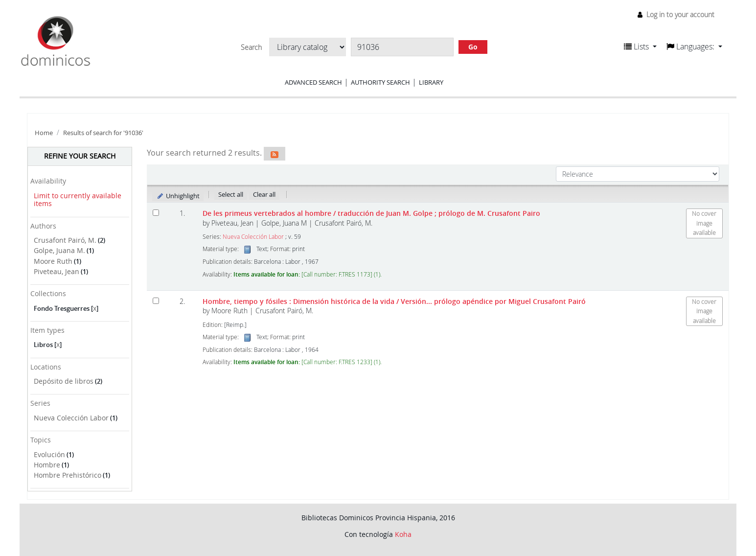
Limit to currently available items (78, 200)
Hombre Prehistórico (68, 475)
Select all (231, 194)
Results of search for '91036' (103, 133)
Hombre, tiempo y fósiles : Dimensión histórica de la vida (394, 301)
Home (44, 133)
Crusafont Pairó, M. (65, 240)
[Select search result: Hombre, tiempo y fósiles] (156, 301)
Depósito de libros (64, 381)
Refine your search (80, 156)
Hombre (47, 465)
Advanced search (313, 82)
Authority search (380, 82)
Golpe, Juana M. (59, 250)
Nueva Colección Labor (71, 418)
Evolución (49, 454)
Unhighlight (178, 196)
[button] (640, 46)
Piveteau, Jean (57, 271)
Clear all (264, 194)
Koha (403, 534)
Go (473, 47)
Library (431, 82)
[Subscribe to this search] (275, 154)
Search (251, 47)
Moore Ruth (53, 261)
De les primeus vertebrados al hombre (371, 213)
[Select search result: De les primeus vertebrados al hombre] (156, 213)
